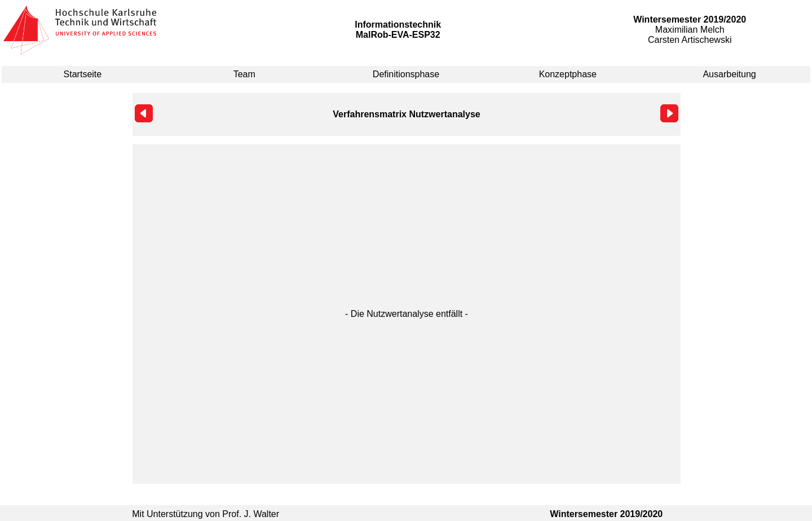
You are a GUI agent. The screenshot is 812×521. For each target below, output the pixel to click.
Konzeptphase (568, 74)
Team (244, 74)
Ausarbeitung (729, 74)
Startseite (83, 74)
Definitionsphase (406, 74)
